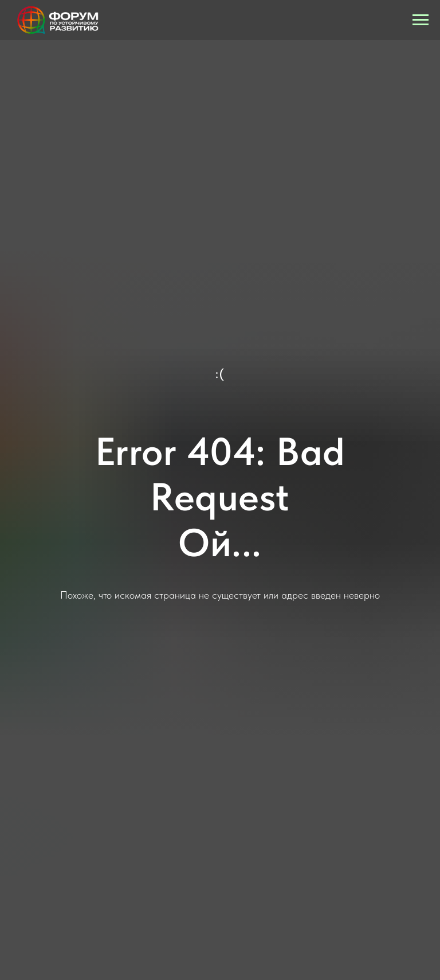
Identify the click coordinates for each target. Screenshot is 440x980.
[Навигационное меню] (421, 20)
